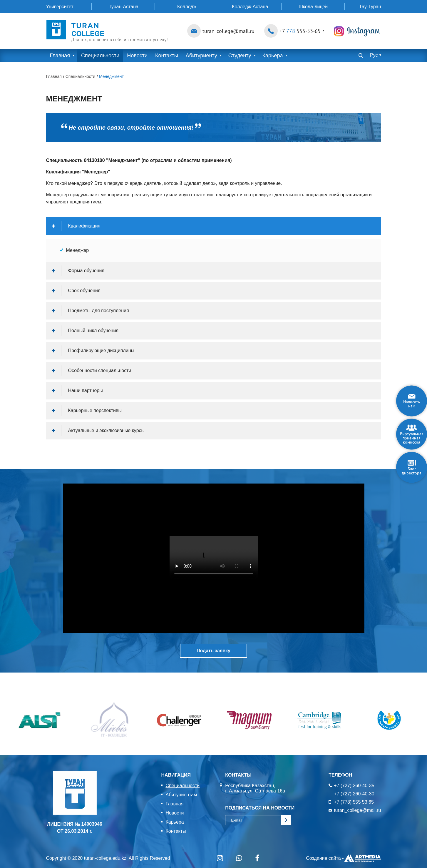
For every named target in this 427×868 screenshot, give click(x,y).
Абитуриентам (181, 795)
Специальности (100, 56)
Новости (137, 56)
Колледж (187, 7)
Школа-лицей (313, 7)
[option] (39, 720)
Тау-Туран (370, 7)
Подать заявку (214, 651)
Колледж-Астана (250, 7)
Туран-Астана (124, 7)
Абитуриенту (201, 56)
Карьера (273, 56)
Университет (60, 7)
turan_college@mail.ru (228, 31)
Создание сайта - (343, 858)
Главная (60, 56)
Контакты (167, 56)
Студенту (240, 56)
